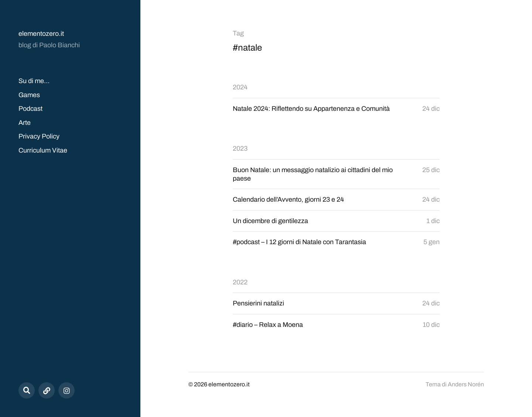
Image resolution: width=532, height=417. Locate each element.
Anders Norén (466, 384)
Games (29, 95)
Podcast (30, 109)
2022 (240, 282)
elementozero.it (41, 34)
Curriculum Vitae (43, 150)
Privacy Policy (39, 136)
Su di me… (34, 81)
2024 (240, 87)
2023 (240, 148)
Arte (25, 123)
